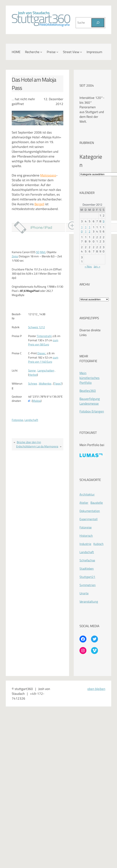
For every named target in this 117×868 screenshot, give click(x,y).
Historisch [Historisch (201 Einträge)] (86, 536)
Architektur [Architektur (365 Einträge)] (87, 494)
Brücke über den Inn (29, 442)
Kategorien (91, 161)
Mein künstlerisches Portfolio (89, 378)
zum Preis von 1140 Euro (43, 360)
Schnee (33, 384)
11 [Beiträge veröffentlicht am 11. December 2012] (86, 229)
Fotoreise (18, 420)
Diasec (41, 353)
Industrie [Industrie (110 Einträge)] (85, 544)
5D (38, 252)
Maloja (37, 401)
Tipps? (58, 384)
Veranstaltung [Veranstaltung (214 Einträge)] (89, 601)
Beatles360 (88, 391)
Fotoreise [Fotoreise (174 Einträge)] (86, 527)
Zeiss (15, 256)
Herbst (33, 375)
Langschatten (46, 370)
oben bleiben (96, 689)
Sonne (32, 370)
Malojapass (48, 175)
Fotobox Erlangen (92, 411)
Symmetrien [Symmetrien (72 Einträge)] (88, 585)
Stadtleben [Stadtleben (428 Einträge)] (87, 569)
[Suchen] (98, 23)
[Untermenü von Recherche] (41, 52)
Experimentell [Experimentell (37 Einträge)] (89, 519)
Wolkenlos (45, 384)
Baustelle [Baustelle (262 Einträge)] (97, 503)
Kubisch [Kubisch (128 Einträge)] (98, 544)
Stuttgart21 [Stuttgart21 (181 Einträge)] (87, 577)
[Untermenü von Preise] (57, 52)
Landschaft (31, 420)
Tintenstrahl (44, 336)
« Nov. (88, 266)
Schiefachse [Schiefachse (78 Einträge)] (87, 560)
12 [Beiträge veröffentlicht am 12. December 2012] (89, 229)
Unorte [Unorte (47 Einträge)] (84, 593)
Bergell (39, 204)
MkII (43, 252)
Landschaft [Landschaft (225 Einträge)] (87, 552)
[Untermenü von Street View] (81, 52)
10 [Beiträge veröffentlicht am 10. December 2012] (82, 229)
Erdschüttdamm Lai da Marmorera (37, 446)
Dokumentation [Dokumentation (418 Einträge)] (90, 511)
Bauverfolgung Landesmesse (90, 401)
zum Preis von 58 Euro (43, 342)
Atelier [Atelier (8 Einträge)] (84, 503)
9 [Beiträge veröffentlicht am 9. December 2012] (104, 221)
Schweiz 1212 (36, 327)
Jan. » (97, 266)
